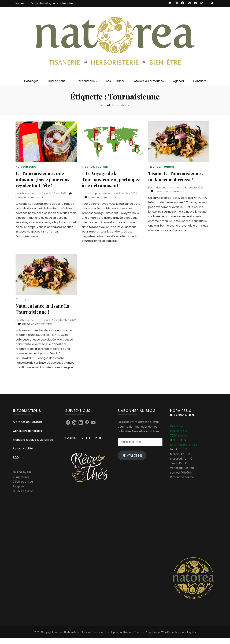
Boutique (23, 305)
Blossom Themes (134, 638)
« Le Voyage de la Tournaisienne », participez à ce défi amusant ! (103, 182)
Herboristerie (86, 81)
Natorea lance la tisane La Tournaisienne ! (44, 314)
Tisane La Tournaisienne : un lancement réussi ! (177, 176)
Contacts (200, 81)
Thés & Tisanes (114, 81)
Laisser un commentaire (30, 197)
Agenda (178, 81)
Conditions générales (27, 436)
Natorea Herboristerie (67, 638)
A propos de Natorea (27, 428)
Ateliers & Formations (149, 81)
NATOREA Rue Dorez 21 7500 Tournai (179, 437)
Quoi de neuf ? (57, 81)
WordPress (168, 638)
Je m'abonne (132, 461)
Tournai (102, 167)
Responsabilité (23, 454)
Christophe (27, 193)
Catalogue (31, 81)
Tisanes (88, 167)
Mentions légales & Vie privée (33, 445)
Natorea (20, 3)
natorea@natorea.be (185, 450)
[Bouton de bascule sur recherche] (212, 3)
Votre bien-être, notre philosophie (52, 3)
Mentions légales (186, 638)
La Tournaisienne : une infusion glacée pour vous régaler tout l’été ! (44, 179)
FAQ (16, 463)
